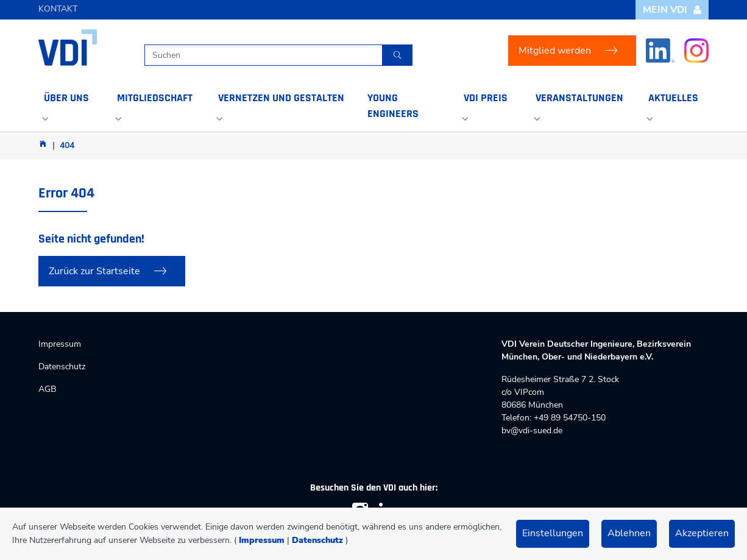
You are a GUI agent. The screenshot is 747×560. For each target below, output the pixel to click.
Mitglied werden (555, 51)
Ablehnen (629, 533)
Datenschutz (317, 540)
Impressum (262, 540)
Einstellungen (553, 533)
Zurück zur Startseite (94, 271)
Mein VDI (672, 10)
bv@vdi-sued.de (532, 431)
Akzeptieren (702, 533)
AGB (47, 389)
